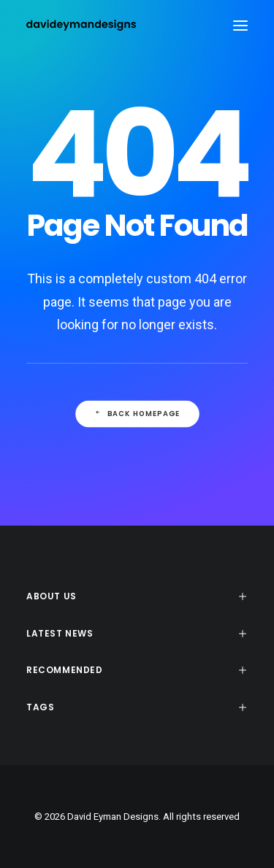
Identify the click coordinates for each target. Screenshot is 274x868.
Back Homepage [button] (137, 413)
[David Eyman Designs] (81, 25)
